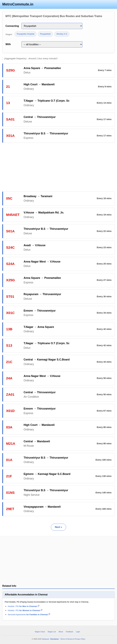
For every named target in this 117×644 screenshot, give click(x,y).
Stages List (52, 632)
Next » (58, 527)
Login (78, 632)
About (61, 632)
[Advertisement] (58, 167)
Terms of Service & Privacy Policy (73, 639)
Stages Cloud (40, 632)
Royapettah (45, 34)
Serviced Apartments (29, 615)
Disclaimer (55, 639)
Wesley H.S (62, 34)
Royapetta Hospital (26, 34)
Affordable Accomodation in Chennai (26, 595)
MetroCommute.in (18, 4)
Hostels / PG (24, 606)
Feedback (69, 632)
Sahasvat (45, 639)
